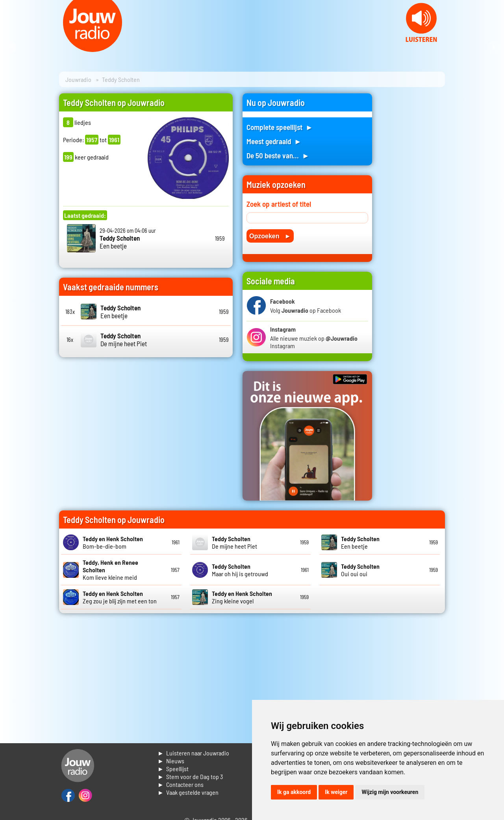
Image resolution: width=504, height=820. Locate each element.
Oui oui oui (360, 570)
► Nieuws (171, 761)
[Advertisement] (413, 211)
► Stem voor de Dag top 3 (190, 776)
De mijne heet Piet (124, 340)
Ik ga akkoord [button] (294, 792)
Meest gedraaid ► (274, 141)
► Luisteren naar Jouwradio (193, 753)
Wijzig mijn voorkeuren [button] (390, 792)
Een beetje (120, 242)
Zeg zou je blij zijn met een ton (120, 597)
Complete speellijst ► (280, 127)
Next (494, 47)
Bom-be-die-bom (113, 542)
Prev (10, 47)
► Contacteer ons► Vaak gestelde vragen (188, 788)
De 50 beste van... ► (278, 155)
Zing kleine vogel (242, 597)
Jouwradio (78, 79)
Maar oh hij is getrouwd (240, 570)
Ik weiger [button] (336, 792)
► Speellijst (173, 769)
